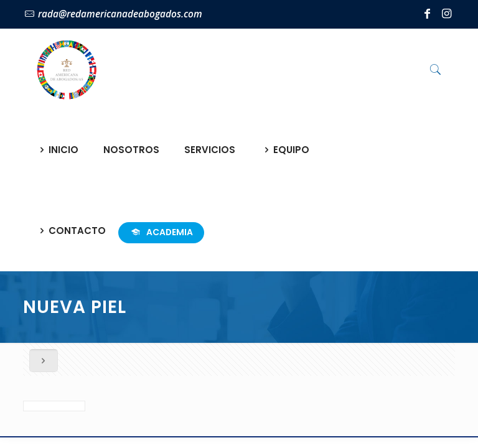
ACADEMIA (161, 232)
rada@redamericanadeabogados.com (120, 14)
